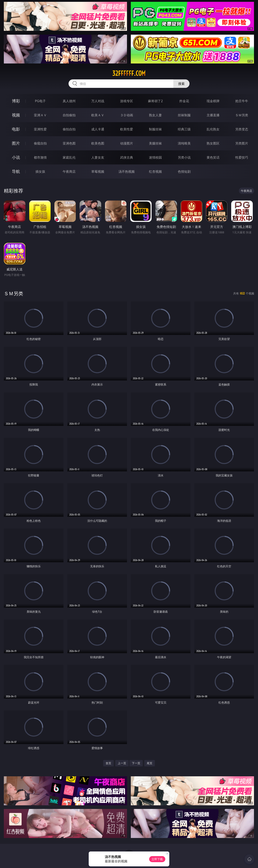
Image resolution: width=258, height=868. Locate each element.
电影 (16, 129)
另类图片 (242, 143)
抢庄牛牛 (242, 101)
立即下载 (157, 859)
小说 (16, 157)
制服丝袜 (155, 129)
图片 (16, 143)
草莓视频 (98, 172)
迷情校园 (155, 157)
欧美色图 (98, 143)
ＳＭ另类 (242, 115)
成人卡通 (98, 129)
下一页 (136, 763)
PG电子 (40, 101)
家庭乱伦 (69, 157)
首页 (108, 763)
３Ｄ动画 (127, 115)
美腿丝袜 (155, 143)
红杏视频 (155, 172)
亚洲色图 (69, 143)
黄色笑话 (213, 157)
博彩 (16, 101)
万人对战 (98, 101)
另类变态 (242, 129)
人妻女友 (98, 157)
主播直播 (213, 115)
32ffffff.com (129, 73)
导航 (16, 171)
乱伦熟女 (213, 129)
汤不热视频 (127, 172)
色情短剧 (184, 172)
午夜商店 (69, 172)
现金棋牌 (213, 101)
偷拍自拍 (69, 129)
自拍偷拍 (69, 115)
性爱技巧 (242, 157)
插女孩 (40, 172)
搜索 (181, 84)
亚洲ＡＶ (40, 115)
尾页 (150, 763)
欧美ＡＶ (98, 115)
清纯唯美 (184, 143)
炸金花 (184, 101)
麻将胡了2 (155, 101)
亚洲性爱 (40, 129)
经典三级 (184, 129)
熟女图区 (213, 143)
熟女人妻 (155, 115)
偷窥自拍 (40, 143)
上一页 (122, 763)
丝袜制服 (184, 115)
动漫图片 (127, 143)
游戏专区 (127, 101)
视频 (16, 115)
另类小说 (184, 157)
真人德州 (69, 101)
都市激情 (40, 157)
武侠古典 (127, 157)
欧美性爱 (127, 129)
